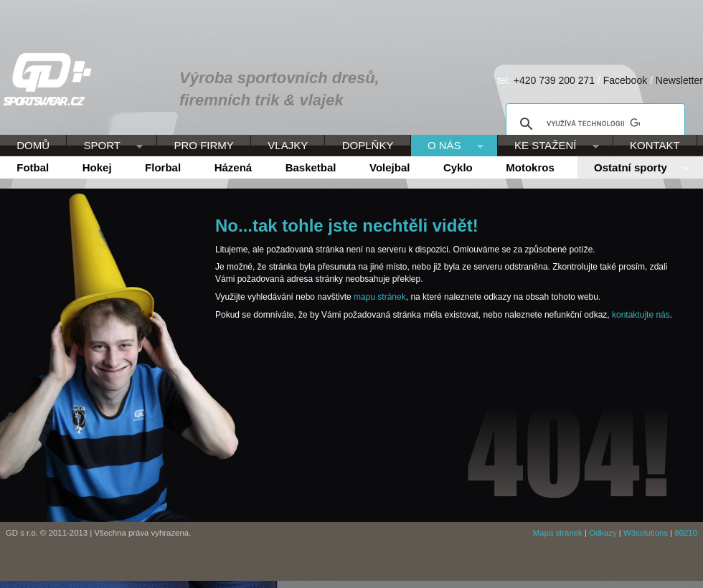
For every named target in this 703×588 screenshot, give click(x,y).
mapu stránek (380, 297)
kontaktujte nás (641, 315)
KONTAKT (655, 145)
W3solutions (646, 533)
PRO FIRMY (203, 145)
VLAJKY (288, 145)
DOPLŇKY (368, 145)
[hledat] (593, 124)
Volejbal (390, 167)
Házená (233, 167)
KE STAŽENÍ (548, 146)
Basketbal (311, 167)
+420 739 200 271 (554, 80)
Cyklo (458, 167)
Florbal (163, 167)
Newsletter (679, 80)
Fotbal (33, 167)
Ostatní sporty (633, 169)
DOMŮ (33, 145)
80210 (686, 533)
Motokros (530, 167)
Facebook (625, 80)
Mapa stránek (558, 533)
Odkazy (603, 533)
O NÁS (447, 146)
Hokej (97, 167)
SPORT (105, 146)
